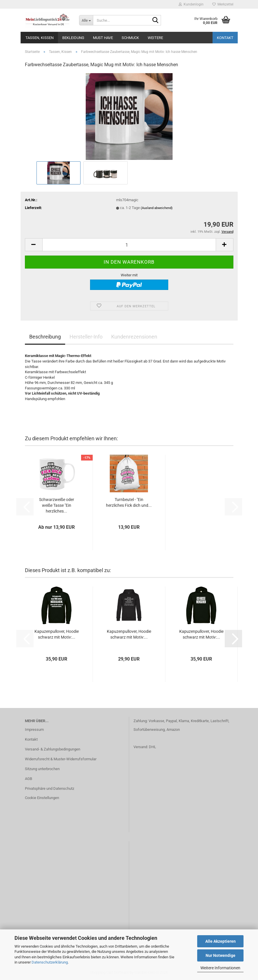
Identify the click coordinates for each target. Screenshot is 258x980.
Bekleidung (73, 38)
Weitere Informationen (220, 968)
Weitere (155, 38)
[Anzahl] (129, 245)
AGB (29, 779)
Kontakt (225, 38)
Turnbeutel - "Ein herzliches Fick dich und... (129, 502)
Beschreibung (45, 337)
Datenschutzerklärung (50, 962)
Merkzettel (223, 4)
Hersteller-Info (86, 337)
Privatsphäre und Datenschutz (50, 788)
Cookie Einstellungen (42, 798)
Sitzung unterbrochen (42, 769)
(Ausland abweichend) (157, 208)
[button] (34, 245)
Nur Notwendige (221, 955)
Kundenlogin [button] (191, 4)
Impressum (34, 730)
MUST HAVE (103, 38)
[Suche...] (86, 20)
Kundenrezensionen (134, 337)
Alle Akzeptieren (221, 941)
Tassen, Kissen (40, 38)
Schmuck (130, 38)
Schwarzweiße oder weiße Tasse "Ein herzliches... (57, 505)
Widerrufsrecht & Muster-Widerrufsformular (61, 759)
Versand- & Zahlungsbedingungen (53, 749)
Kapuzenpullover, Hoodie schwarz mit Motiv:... (57, 634)
